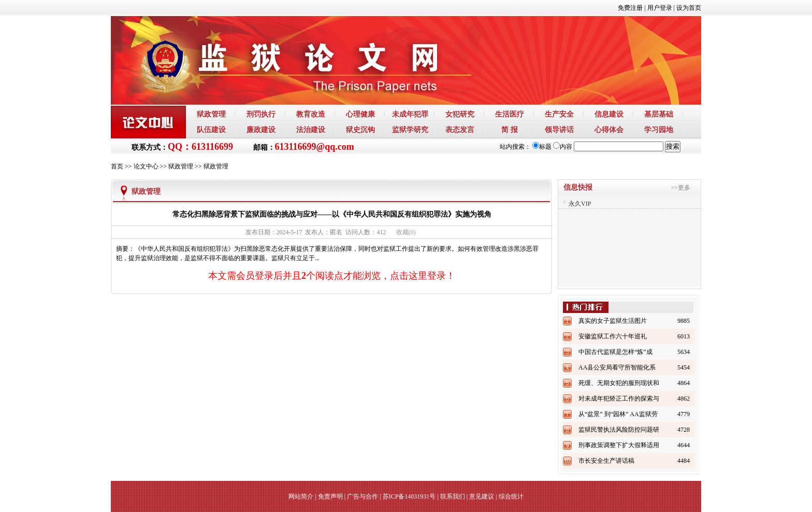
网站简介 (301, 496)
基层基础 (659, 114)
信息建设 (609, 114)
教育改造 (311, 114)
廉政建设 (261, 130)
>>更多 (680, 188)
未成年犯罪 (410, 114)
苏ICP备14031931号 (409, 496)
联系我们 (453, 496)
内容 (563, 147)
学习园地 (659, 130)
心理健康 (360, 114)
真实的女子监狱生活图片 (613, 321)
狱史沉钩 (360, 130)
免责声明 (330, 496)
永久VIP (580, 204)
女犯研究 (460, 114)
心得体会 (609, 130)
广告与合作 (363, 496)
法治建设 (311, 130)
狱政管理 (211, 114)
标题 (542, 147)
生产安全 (559, 114)
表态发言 (460, 130)
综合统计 (511, 496)
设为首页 (689, 8)
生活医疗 (510, 114)
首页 (117, 166)
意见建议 (482, 496)
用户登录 (660, 8)
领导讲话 (559, 130)
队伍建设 (211, 130)
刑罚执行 (261, 114)
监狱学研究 (410, 130)
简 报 (510, 130)
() (406, 232)
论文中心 (146, 166)
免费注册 (630, 8)
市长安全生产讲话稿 (606, 461)
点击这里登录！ (423, 276)
